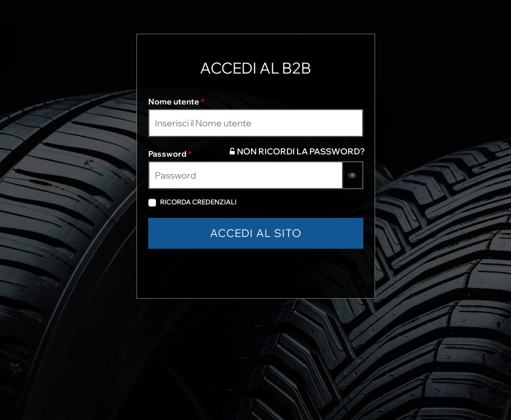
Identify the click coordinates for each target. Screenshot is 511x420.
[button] (256, 233)
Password (170, 154)
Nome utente (176, 102)
